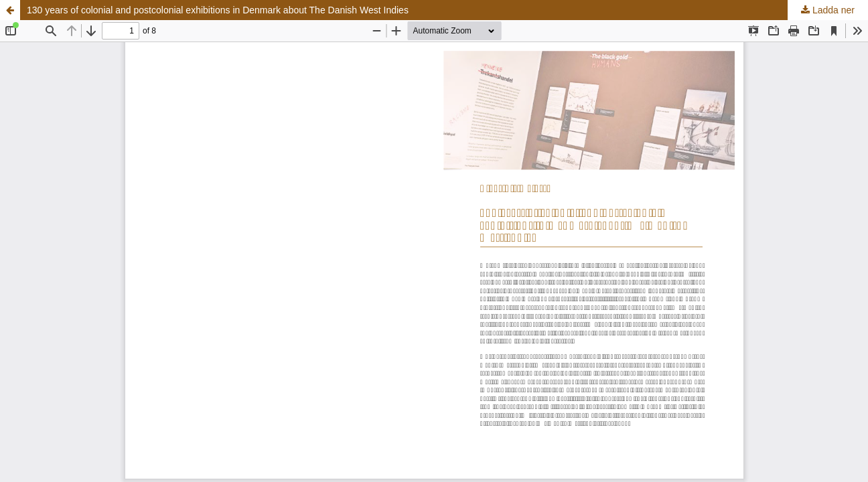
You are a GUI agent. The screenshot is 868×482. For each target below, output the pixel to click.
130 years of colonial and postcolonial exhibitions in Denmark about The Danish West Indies (218, 10)
